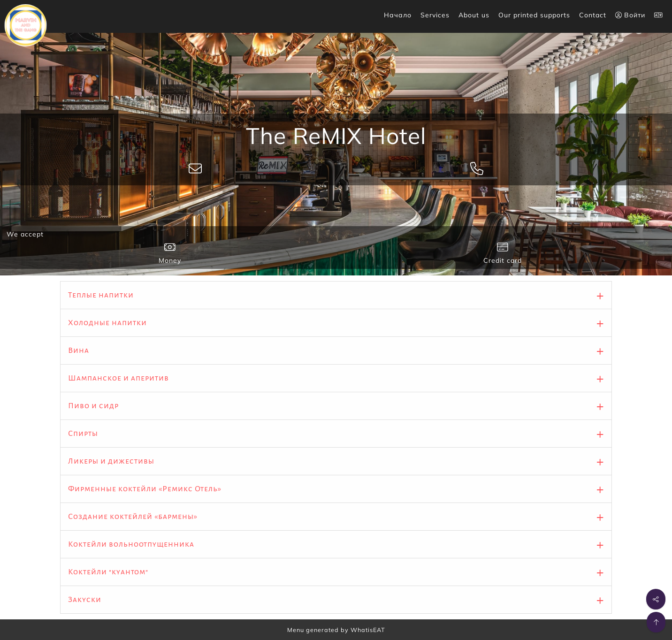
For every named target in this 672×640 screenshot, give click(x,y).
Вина (79, 350)
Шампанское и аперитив (118, 378)
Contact (593, 15)
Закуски (85, 600)
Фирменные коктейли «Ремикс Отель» (145, 489)
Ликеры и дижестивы (111, 461)
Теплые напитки (101, 295)
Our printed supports (534, 15)
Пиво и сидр (93, 406)
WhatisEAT (368, 630)
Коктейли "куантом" (108, 572)
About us (474, 15)
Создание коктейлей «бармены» (133, 517)
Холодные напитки (107, 323)
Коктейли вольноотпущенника (131, 544)
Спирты (83, 434)
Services (435, 15)
